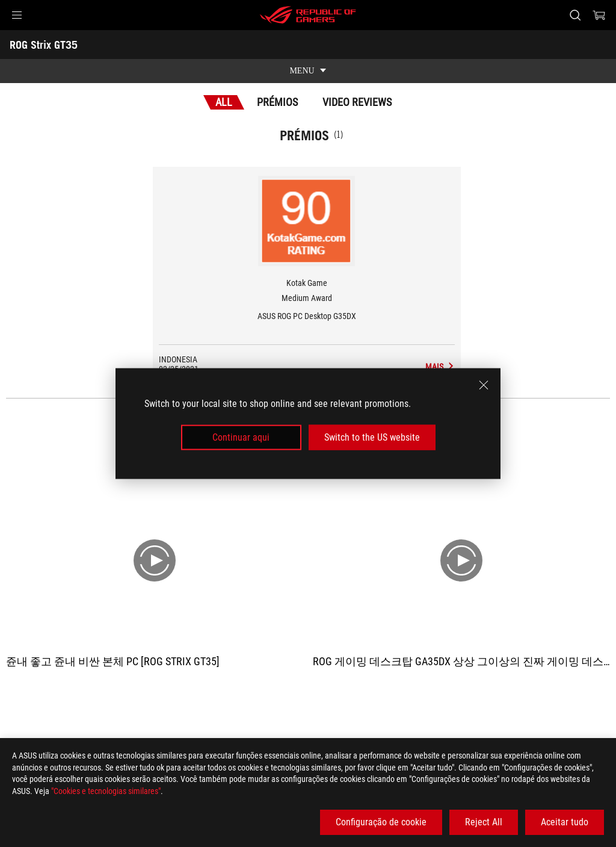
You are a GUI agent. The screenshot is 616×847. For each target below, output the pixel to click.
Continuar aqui (241, 437)
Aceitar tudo (565, 822)
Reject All (484, 822)
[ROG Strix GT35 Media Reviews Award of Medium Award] (440, 367)
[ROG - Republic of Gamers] (308, 15)
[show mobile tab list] (308, 71)
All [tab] (224, 102)
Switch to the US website (372, 437)
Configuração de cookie (381, 822)
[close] (484, 385)
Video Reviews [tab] (357, 102)
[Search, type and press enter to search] (575, 15)
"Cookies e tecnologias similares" (106, 791)
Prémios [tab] (277, 102)
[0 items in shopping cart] (599, 15)
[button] (17, 15)
